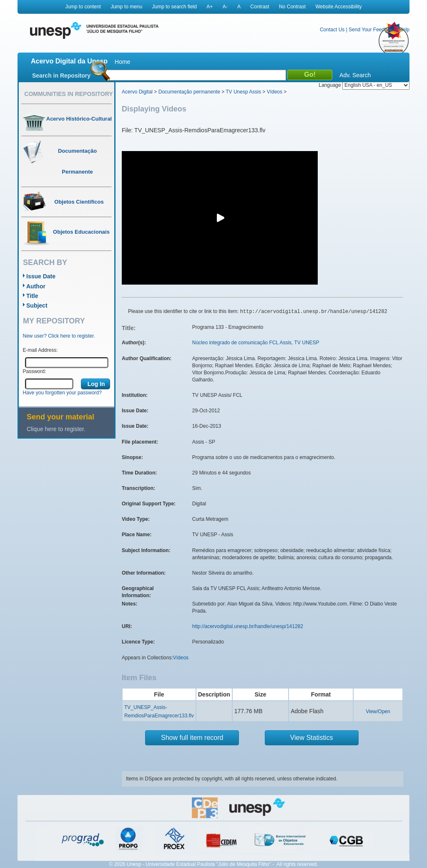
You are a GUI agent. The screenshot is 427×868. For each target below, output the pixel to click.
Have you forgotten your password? (62, 393)
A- (225, 7)
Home (122, 62)
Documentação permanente (189, 92)
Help (404, 30)
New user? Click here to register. (59, 336)
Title (32, 296)
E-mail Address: (40, 350)
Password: (35, 371)
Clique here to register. (56, 429)
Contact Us (332, 30)
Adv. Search (355, 75)
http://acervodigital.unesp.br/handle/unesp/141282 (248, 626)
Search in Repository (61, 76)
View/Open (378, 712)
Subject (37, 305)
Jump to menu (126, 7)
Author (36, 286)
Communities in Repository (68, 94)
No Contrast (292, 7)
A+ (210, 7)
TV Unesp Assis (243, 92)
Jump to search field (175, 7)
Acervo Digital (137, 92)
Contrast (260, 7)
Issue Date (41, 276)
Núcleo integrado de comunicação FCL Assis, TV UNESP (256, 343)
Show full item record (192, 738)
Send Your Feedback (372, 30)
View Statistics (312, 738)
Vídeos (275, 92)
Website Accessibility (338, 7)
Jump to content (83, 7)
